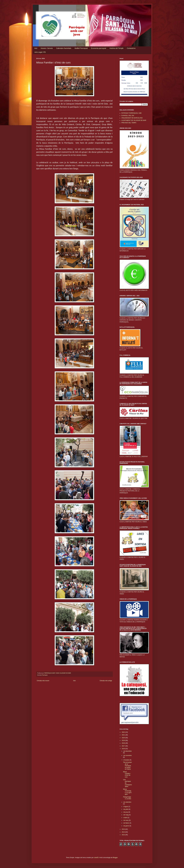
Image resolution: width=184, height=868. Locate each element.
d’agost (126, 807)
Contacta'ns (131, 48)
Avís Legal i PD (40, 52)
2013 (124, 835)
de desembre (128, 751)
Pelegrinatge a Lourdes (127, 798)
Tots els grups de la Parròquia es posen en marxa (127, 766)
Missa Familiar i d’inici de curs (127, 774)
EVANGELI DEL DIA (128, 116)
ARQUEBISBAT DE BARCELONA (132, 118)
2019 (124, 740)
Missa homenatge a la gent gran (127, 792)
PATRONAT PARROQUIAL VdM (131, 113)
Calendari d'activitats (64, 48)
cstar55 (96, 858)
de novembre (128, 755)
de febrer (126, 823)
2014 (124, 832)
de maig (126, 815)
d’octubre (127, 760)
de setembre (127, 802)
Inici (36, 48)
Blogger (115, 858)
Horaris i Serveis (47, 48)
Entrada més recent (43, 681)
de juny (126, 812)
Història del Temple (116, 48)
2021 (124, 735)
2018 (124, 743)
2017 (124, 746)
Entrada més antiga (106, 681)
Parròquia (45, 675)
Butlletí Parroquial (81, 48)
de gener (126, 826)
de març (126, 820)
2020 (124, 738)
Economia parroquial (99, 48)
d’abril (126, 818)
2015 (124, 829)
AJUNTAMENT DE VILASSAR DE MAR (134, 120)
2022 (124, 732)
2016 (124, 749)
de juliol (126, 809)
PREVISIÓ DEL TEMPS (129, 123)
